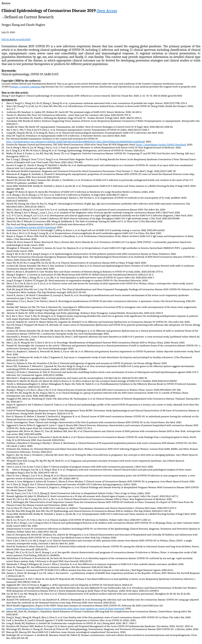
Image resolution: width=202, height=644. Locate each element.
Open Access (107, 11)
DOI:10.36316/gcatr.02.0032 (16, 39)
